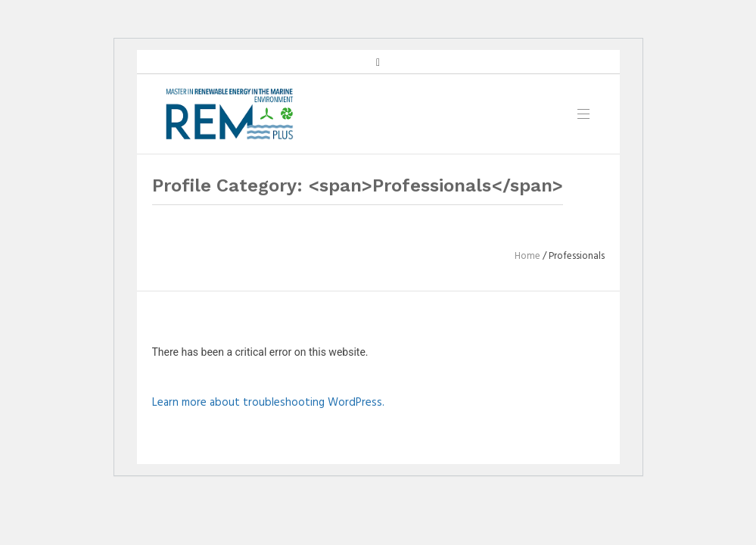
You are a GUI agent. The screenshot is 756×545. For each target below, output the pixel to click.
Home (527, 256)
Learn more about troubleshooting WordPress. (268, 403)
